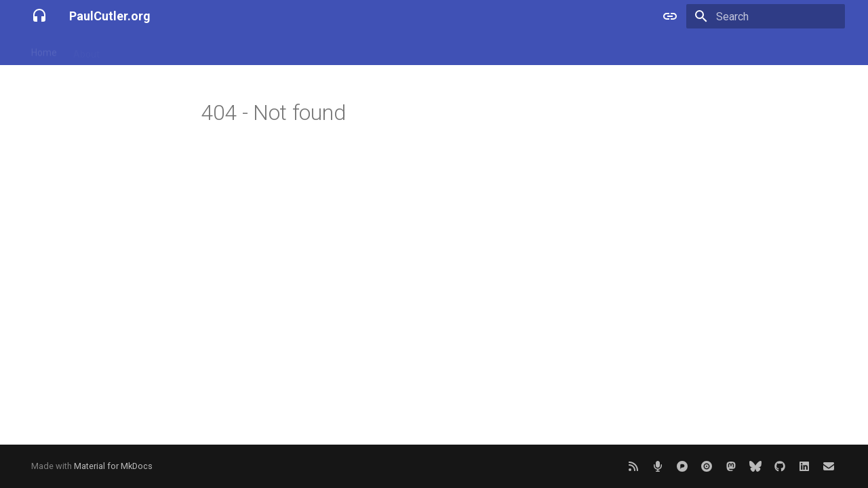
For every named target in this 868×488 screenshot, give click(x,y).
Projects (169, 49)
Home (44, 49)
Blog (125, 49)
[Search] (766, 16)
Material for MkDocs (113, 466)
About (86, 49)
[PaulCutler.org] (39, 16)
